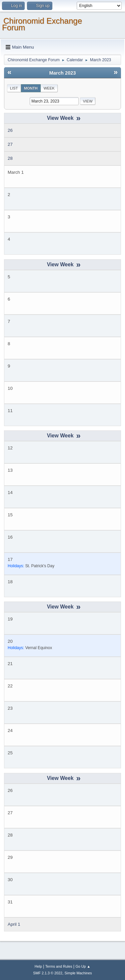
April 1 (14, 924)
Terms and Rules (59, 966)
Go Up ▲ (83, 966)
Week (49, 88)
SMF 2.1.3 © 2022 (48, 973)
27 (10, 144)
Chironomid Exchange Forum (42, 24)
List (14, 88)
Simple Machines (78, 973)
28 (10, 158)
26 (10, 130)
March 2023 (63, 73)
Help (38, 966)
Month (31, 88)
